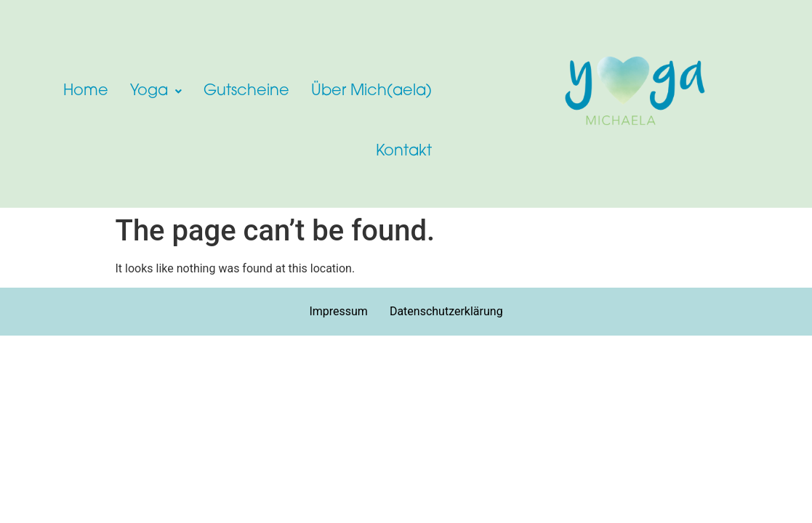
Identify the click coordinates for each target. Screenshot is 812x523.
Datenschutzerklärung (446, 311)
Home (86, 91)
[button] (156, 91)
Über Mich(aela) (371, 91)
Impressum (338, 311)
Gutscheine (246, 91)
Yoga (156, 91)
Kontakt (404, 151)
